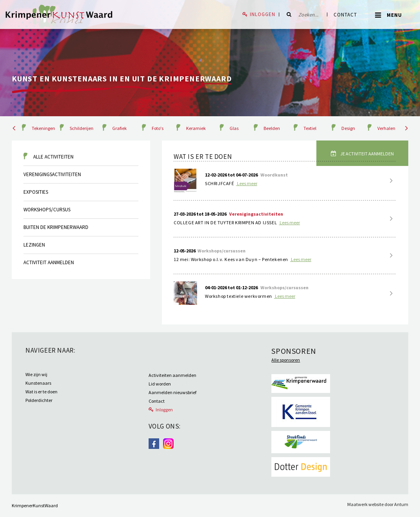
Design (348, 128)
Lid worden (160, 384)
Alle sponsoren (286, 360)
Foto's (158, 128)
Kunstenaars (38, 383)
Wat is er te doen (41, 392)
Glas (234, 128)
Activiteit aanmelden (49, 262)
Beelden (272, 128)
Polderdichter (39, 400)
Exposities (36, 192)
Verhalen (386, 128)
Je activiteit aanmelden (367, 154)
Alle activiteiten (53, 157)
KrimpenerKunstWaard (35, 505)
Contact (345, 15)
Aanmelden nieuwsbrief (172, 392)
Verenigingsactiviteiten (52, 174)
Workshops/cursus (47, 210)
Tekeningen (43, 128)
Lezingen (34, 245)
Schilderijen (82, 128)
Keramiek (196, 128)
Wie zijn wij (36, 374)
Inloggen (263, 14)
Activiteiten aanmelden (172, 375)
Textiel (310, 128)
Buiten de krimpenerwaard (56, 227)
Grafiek (119, 128)
